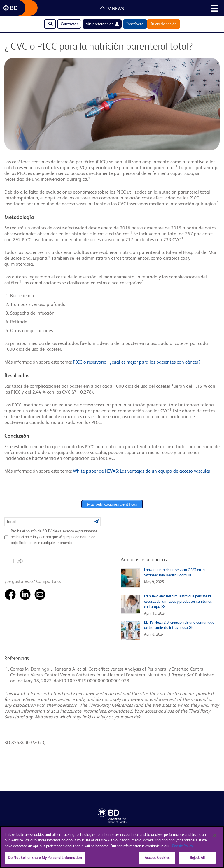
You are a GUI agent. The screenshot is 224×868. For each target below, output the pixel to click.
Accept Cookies (157, 858)
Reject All (197, 858)
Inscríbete (135, 24)
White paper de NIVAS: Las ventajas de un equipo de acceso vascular (142, 471)
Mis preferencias (102, 24)
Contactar (69, 24)
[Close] (215, 835)
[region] (112, 847)
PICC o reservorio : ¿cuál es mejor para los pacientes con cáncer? (137, 362)
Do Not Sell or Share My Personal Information (45, 858)
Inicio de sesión (164, 24)
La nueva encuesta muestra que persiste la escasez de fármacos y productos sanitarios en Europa (178, 601)
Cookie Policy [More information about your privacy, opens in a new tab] (182, 846)
